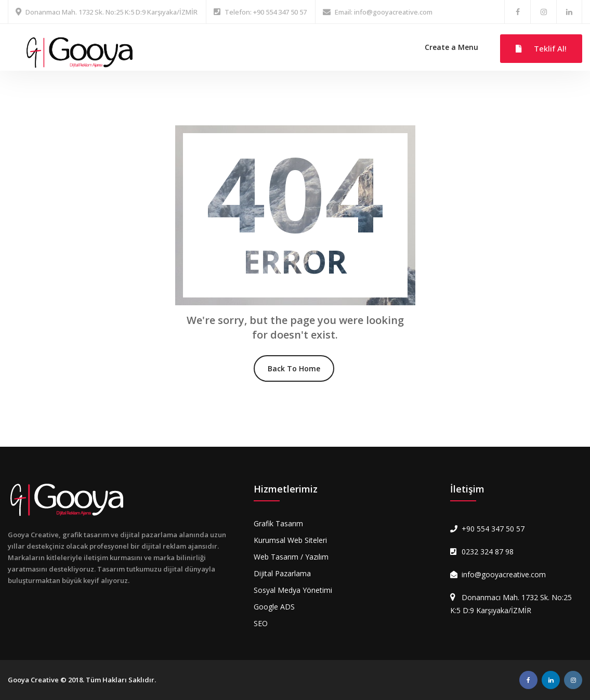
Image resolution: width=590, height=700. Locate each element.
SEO (261, 623)
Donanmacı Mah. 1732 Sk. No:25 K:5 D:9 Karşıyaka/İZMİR (112, 12)
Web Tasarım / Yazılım (291, 557)
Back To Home (294, 368)
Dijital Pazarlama (282, 573)
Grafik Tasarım (278, 523)
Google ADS (274, 607)
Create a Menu (451, 47)
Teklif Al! (541, 48)
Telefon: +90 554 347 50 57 (266, 12)
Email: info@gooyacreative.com (384, 12)
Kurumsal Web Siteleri (290, 540)
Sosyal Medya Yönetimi (293, 590)
